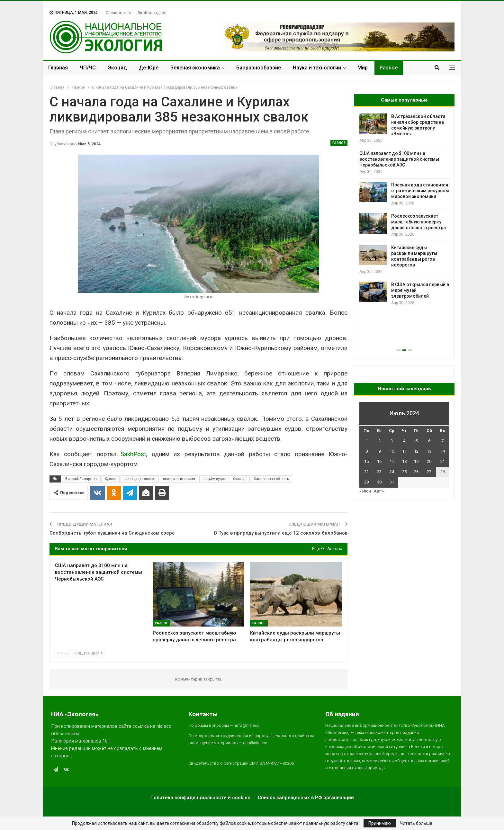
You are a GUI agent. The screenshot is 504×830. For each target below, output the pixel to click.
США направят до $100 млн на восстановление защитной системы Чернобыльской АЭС (399, 159)
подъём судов (214, 479)
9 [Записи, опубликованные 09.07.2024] (379, 451)
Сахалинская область (271, 479)
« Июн (365, 491)
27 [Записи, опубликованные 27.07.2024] (429, 472)
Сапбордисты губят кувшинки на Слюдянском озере (112, 533)
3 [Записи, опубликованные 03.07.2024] (392, 441)
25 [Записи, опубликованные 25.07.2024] (404, 472)
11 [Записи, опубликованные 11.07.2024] (404, 451)
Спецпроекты (119, 13)
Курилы (111, 479)
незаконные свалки (179, 479)
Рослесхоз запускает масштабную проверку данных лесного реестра (419, 222)
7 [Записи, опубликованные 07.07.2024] (442, 441)
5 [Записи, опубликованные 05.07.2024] (416, 441)
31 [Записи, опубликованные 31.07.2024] (392, 482)
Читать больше (416, 823)
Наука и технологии (317, 68)
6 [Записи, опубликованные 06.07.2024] (429, 441)
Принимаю (380, 823)
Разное (389, 68)
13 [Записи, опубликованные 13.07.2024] (429, 451)
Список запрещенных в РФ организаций (306, 798)
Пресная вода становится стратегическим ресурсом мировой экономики (420, 191)
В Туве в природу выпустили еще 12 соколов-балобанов (281, 533)
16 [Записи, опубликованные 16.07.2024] (379, 461)
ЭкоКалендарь (152, 13)
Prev (63, 653)
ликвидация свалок (140, 479)
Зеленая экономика (195, 68)
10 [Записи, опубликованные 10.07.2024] (392, 451)
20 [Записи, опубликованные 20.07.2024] (429, 461)
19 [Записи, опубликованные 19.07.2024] (416, 461)
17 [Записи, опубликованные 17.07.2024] (392, 461)
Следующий (89, 653)
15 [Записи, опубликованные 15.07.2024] (366, 461)
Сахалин (240, 479)
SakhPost (133, 454)
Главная (58, 68)
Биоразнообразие (259, 68)
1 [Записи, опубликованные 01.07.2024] (367, 441)
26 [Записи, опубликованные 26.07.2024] (416, 472)
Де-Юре (149, 68)
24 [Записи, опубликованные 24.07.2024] (392, 472)
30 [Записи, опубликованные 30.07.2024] (379, 482)
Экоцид (117, 68)
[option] (404, 210)
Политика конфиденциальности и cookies (200, 798)
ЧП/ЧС (88, 68)
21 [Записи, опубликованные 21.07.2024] (443, 461)
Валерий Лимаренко (81, 479)
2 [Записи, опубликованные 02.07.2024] (379, 441)
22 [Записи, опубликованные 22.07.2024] (366, 472)
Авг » (379, 491)
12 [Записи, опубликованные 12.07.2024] (416, 451)
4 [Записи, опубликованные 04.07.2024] (404, 441)
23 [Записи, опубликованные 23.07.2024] (379, 472)
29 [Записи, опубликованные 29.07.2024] (366, 482)
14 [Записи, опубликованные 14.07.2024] (443, 451)
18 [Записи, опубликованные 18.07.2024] (404, 461)
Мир (363, 68)
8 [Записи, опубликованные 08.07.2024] (367, 451)
